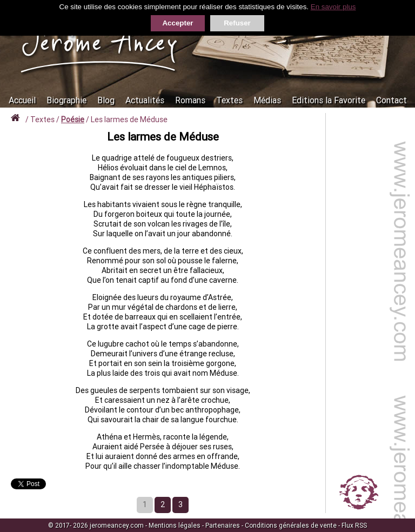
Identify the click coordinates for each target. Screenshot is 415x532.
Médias (267, 100)
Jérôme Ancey (100, 44)
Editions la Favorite (329, 100)
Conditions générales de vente (291, 525)
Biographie (66, 100)
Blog (106, 100)
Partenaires (223, 525)
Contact (391, 100)
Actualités (145, 100)
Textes (229, 100)
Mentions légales (175, 525)
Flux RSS (354, 525)
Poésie (73, 119)
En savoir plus (333, 7)
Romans (190, 100)
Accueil (22, 100)
